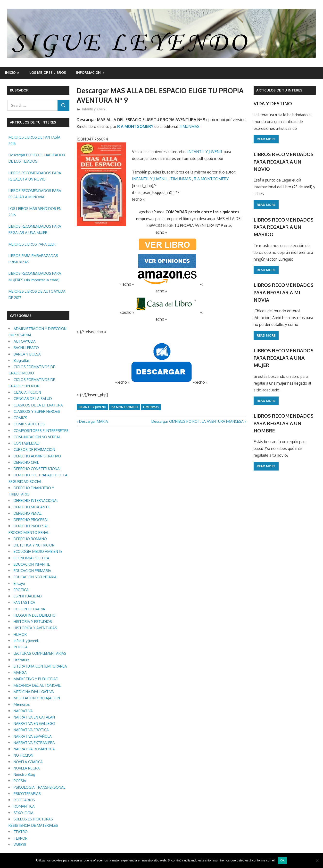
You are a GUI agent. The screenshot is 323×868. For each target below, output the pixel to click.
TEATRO (21, 832)
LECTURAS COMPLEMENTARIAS (40, 653)
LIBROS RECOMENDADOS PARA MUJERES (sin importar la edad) (35, 277)
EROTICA (21, 590)
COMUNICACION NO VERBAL (37, 437)
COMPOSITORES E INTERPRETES (41, 431)
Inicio (10, 72)
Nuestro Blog (24, 774)
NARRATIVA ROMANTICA (34, 749)
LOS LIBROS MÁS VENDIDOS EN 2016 (35, 212)
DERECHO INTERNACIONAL (36, 500)
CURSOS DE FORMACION (34, 450)
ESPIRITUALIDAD (28, 596)
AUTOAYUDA (25, 341)
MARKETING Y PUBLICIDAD (36, 679)
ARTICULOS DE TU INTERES (279, 90)
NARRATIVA (23, 711)
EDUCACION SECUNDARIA (35, 577)
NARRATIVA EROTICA (31, 730)
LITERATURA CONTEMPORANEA (40, 666)
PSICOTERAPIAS (27, 794)
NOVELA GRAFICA (28, 762)
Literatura (21, 660)
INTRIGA (21, 647)
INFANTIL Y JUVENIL (205, 152)
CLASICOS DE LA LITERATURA (38, 405)
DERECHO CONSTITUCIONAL (37, 469)
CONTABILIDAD (27, 443)
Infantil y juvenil (94, 109)
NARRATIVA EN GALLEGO (34, 723)
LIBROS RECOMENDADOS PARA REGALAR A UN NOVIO (35, 176)
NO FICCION (23, 755)
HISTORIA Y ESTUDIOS (33, 622)
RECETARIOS (24, 800)
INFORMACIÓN (88, 72)
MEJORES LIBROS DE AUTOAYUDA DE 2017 (37, 294)
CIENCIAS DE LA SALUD (33, 399)
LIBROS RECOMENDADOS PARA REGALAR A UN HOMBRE (284, 423)
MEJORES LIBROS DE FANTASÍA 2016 (34, 140)
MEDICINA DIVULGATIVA (34, 692)
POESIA (20, 781)
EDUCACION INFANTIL (32, 564)
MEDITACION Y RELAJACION (37, 698)
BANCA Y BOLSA (27, 354)
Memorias (22, 704)
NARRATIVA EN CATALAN (34, 717)
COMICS (20, 418)
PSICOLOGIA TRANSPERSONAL (39, 787)
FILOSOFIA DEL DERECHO (35, 615)
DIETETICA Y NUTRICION (34, 545)
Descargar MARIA (93, 421)
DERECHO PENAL (28, 513)
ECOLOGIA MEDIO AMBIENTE (38, 551)
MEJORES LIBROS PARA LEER (32, 244)
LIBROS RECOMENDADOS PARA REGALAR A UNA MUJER (35, 229)
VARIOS (20, 845)
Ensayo (19, 583)
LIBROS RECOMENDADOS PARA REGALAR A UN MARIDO (284, 227)
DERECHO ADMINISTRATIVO (37, 456)
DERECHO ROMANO (30, 539)
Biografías (22, 360)
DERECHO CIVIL (26, 462)
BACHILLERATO (26, 348)
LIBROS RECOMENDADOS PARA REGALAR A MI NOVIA (35, 194)
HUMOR (20, 634)
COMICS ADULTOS (29, 424)
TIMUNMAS (189, 126)
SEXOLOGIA (24, 813)
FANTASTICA (24, 602)
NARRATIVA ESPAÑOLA (33, 736)
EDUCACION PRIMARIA (32, 571)
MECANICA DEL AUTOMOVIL (37, 685)
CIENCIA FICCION (27, 392)
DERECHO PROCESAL (31, 520)
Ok (282, 860)
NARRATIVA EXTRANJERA (34, 743)
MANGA (20, 673)
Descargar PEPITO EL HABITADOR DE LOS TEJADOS (37, 158)
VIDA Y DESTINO (273, 103)
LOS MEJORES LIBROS (48, 72)
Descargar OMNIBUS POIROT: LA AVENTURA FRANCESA (198, 421)
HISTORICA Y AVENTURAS (35, 628)
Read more (266, 139)
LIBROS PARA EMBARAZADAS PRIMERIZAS (33, 259)
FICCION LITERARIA (29, 609)
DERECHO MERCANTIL (32, 507)
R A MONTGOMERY (135, 126)
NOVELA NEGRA (27, 768)
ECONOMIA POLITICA (31, 558)
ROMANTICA (24, 806)
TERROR (21, 838)
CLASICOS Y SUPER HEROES (37, 411)
